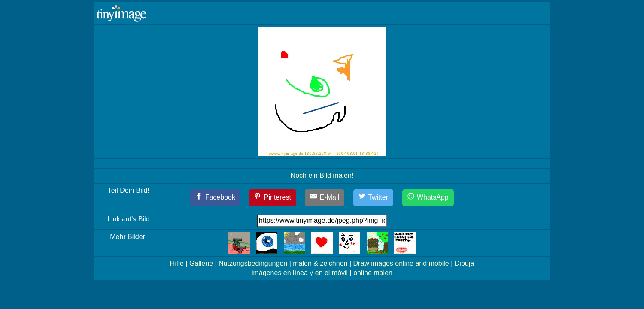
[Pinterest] (273, 198)
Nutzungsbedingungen (253, 263)
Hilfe (177, 263)
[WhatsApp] (428, 198)
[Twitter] (374, 198)
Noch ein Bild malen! (322, 175)
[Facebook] (215, 198)
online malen (373, 273)
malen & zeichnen (320, 263)
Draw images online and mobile (401, 263)
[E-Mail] (325, 198)
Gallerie (201, 263)
